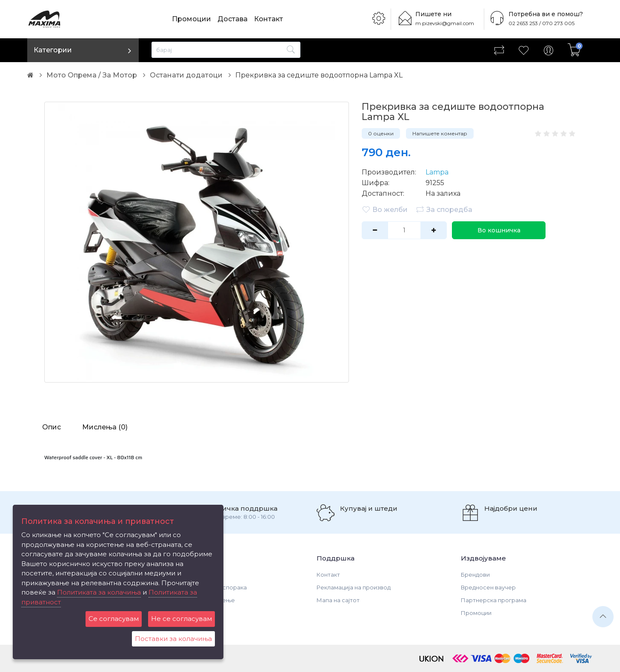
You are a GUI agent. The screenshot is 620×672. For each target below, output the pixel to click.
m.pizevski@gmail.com (445, 23)
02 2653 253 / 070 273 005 (541, 23)
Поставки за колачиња (173, 639)
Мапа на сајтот (338, 600)
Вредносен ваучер (488, 587)
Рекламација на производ (354, 587)
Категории (53, 50)
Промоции (191, 19)
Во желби (385, 209)
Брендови (475, 575)
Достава (233, 19)
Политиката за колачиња (99, 592)
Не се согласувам (181, 619)
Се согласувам (114, 619)
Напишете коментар (440, 133)
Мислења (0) (105, 427)
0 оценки (381, 133)
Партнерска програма (494, 600)
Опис (51, 427)
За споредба (444, 209)
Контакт (269, 19)
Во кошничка (499, 230)
